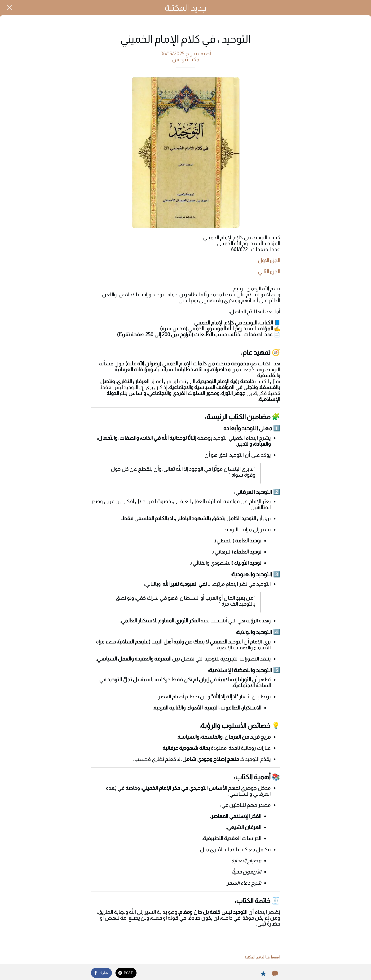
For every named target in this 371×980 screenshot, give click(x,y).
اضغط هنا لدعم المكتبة (262, 957)
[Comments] (274, 973)
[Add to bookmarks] (263, 973)
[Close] (9, 8)
